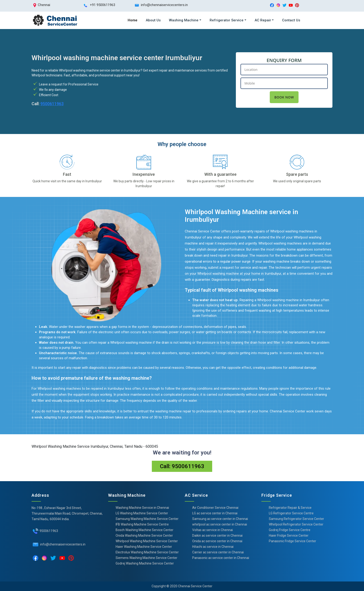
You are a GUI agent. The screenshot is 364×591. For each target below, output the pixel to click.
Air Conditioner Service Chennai (215, 508)
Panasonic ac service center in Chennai (221, 558)
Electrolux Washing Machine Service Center (147, 552)
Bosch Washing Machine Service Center (145, 530)
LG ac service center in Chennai (215, 513)
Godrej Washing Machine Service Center (145, 563)
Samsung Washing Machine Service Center (147, 519)
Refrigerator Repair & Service (290, 508)
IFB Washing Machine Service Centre (142, 524)
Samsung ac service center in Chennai (220, 519)
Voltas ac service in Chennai (213, 530)
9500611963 (52, 104)
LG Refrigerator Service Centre (291, 513)
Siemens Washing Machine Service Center (146, 558)
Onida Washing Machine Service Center (144, 535)
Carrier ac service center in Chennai (218, 552)
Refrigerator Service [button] (227, 20)
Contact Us (291, 20)
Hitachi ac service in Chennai (213, 547)
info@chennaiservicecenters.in (62, 544)
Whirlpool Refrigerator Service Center (296, 524)
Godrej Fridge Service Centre (290, 530)
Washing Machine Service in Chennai (142, 508)
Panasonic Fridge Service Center (292, 541)
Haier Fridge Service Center (289, 535)
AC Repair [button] (263, 20)
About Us (153, 20)
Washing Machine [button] (184, 20)
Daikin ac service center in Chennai (217, 535)
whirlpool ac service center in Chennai (220, 524)
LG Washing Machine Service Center (142, 513)
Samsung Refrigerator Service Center (296, 519)
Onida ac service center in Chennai (217, 541)
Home (133, 20)
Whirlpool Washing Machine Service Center (147, 541)
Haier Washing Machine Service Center (144, 547)
